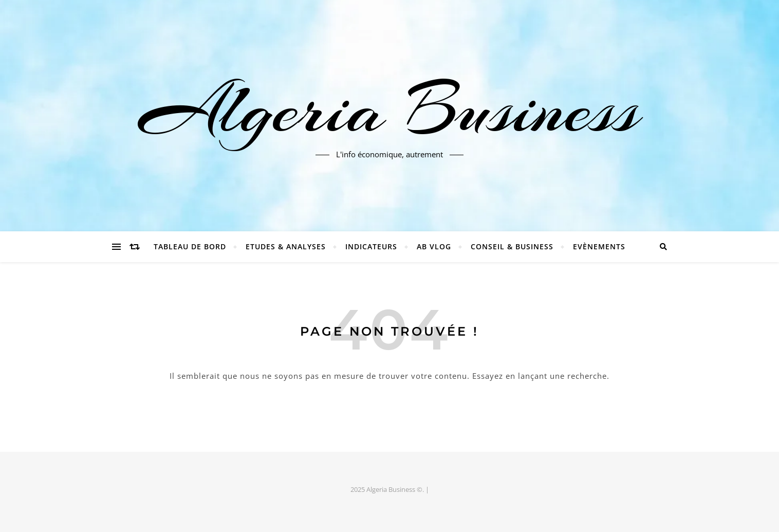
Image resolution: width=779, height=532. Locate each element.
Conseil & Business (512, 246)
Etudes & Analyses (286, 246)
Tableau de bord (190, 246)
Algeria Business (389, 109)
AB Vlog (434, 246)
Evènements (599, 246)
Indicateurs (371, 246)
